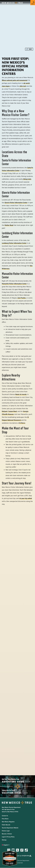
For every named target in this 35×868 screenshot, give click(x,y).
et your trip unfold (26, 498)
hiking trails (27, 179)
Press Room (5, 819)
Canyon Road (12, 411)
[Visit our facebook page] (22, 850)
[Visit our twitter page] (18, 850)
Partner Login (6, 831)
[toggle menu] (33, 3)
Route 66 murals (21, 394)
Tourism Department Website (10, 828)
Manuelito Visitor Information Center (14, 284)
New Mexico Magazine (8, 822)
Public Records (6, 825)
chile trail (23, 86)
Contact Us (5, 816)
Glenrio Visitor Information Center (16, 203)
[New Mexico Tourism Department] (12, 3)
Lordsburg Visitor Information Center (14, 243)
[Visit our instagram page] (9, 850)
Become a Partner (7, 834)
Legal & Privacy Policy (8, 837)
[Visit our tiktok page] (26, 850)
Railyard (5, 411)
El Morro (22, 423)
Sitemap (4, 840)
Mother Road (9, 225)
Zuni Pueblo (22, 298)
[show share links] (29, 49)
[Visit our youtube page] (13, 850)
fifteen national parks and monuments (15, 80)
